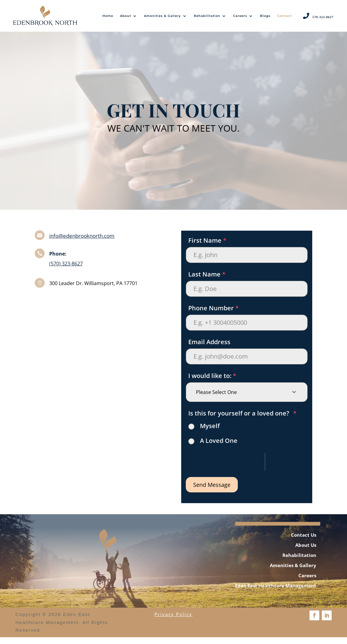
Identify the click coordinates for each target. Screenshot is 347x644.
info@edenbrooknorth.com (82, 242)
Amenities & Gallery (162, 16)
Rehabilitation (207, 16)
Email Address (209, 349)
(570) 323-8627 (66, 271)
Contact (284, 16)
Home (108, 16)
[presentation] (225, 468)
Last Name (207, 281)
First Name (207, 247)
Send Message (212, 491)
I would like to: (212, 382)
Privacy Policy (173, 621)
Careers (240, 16)
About (126, 16)
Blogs (265, 16)
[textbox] (241, 399)
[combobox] (247, 399)
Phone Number (213, 315)
